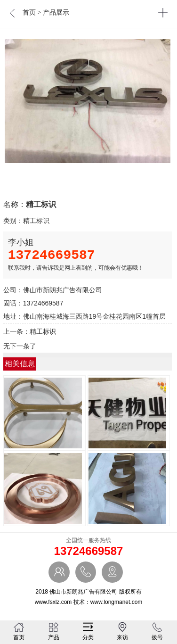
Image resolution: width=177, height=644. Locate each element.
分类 (88, 631)
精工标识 (36, 221)
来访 (122, 631)
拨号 (157, 631)
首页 (29, 12)
